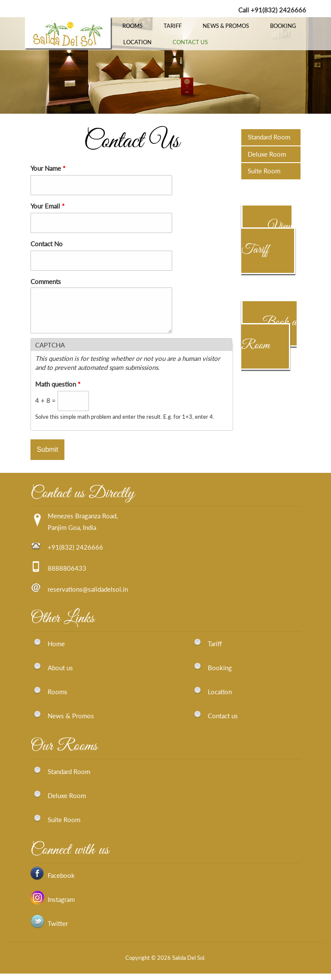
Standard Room (269, 137)
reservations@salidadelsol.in (88, 596)
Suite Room (264, 171)
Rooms (132, 26)
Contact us (223, 722)
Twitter (58, 930)
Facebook (61, 882)
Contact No (47, 244)
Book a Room (269, 334)
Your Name (48, 168)
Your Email (47, 206)
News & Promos (226, 26)
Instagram (61, 906)
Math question (58, 390)
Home (56, 650)
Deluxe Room (267, 154)
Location (137, 42)
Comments (46, 281)
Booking (283, 26)
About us (60, 674)
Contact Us (190, 42)
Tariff (173, 26)
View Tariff (266, 238)
